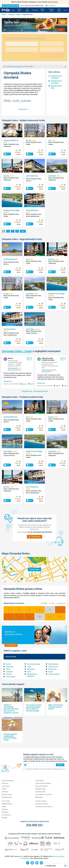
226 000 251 (35, 825)
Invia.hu (61, 856)
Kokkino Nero (52, 669)
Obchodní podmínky (42, 786)
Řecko (19, 15)
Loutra (29, 667)
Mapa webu (39, 797)
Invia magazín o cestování (44, 794)
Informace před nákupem (43, 783)
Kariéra (4, 807)
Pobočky (5, 809)
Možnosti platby (40, 792)
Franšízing (5, 812)
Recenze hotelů (51, 10)
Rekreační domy (7, 797)
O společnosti (6, 815)
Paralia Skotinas (53, 664)
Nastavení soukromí (42, 804)
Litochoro (9, 674)
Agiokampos (31, 669)
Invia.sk (55, 856)
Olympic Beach (11, 677)
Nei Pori (8, 664)
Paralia (8, 669)
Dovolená (12, 15)
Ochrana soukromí (41, 801)
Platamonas (10, 667)
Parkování (5, 792)
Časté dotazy (40, 781)
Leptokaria (9, 672)
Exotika (4, 789)
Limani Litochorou (54, 674)
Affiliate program (7, 804)
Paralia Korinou (53, 667)
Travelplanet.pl (25, 858)
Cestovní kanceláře (8, 781)
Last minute (5, 786)
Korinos (51, 672)
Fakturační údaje (40, 789)
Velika (29, 672)
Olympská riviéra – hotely (17, 351)
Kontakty (5, 818)
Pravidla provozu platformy (44, 807)
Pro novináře (6, 801)
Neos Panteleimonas (34, 664)
